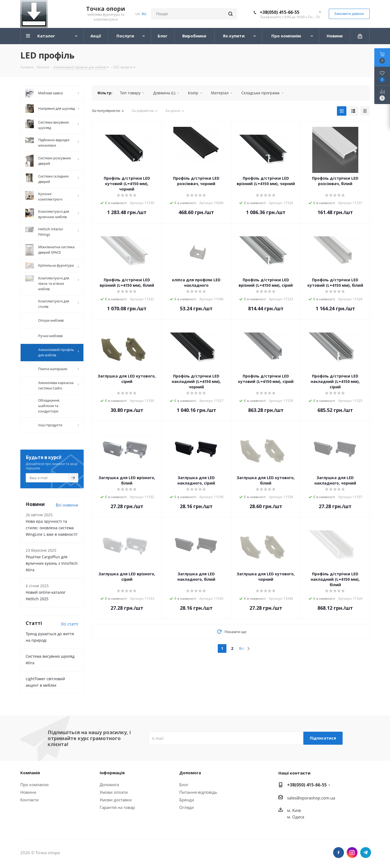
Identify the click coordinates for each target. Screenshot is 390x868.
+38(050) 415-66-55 (279, 12)
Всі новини (67, 506)
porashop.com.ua (319, 799)
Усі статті (70, 625)
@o (299, 799)
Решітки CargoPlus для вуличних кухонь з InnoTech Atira (52, 565)
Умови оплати (114, 794)
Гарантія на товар (117, 809)
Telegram (366, 854)
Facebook (339, 854)
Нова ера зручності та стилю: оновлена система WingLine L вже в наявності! (52, 529)
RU (144, 14)
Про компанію (34, 786)
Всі (241, 648)
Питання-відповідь (198, 794)
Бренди (187, 801)
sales (292, 799)
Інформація (112, 774)
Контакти (30, 801)
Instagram (352, 854)
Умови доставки (116, 801)
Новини (28, 794)
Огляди (187, 809)
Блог (184, 786)
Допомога (109, 786)
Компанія (30, 774)
